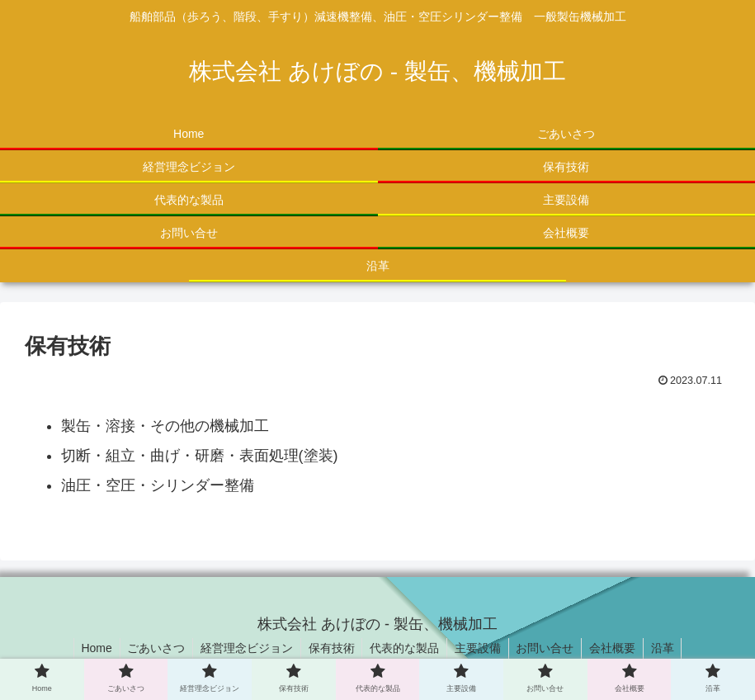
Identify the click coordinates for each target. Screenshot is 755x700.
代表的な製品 (404, 648)
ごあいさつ (150, 648)
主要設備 (479, 648)
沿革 (670, 648)
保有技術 (329, 648)
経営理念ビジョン (243, 648)
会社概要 (618, 648)
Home (89, 648)
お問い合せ (549, 648)
